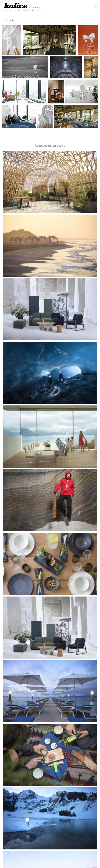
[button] (96, 6)
